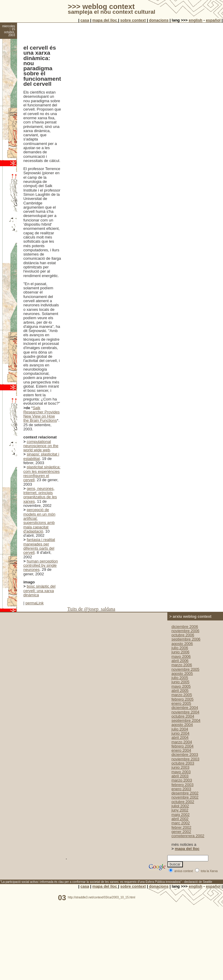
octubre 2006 (183, 635)
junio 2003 (180, 767)
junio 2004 (180, 733)
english (196, 20)
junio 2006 (180, 652)
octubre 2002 (183, 802)
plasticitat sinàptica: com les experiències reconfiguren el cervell (42, 473)
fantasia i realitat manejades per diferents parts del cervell (39, 546)
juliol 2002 (180, 806)
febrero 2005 (183, 699)
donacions (159, 20)
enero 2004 (181, 750)
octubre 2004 (183, 716)
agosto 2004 (182, 725)
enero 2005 (181, 703)
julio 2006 (180, 648)
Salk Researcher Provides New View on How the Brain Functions (41, 414)
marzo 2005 (182, 695)
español (213, 20)
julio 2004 (180, 729)
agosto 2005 (182, 674)
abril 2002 (180, 819)
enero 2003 (181, 789)
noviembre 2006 (185, 631)
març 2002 (181, 823)
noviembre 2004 (185, 712)
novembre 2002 (185, 797)
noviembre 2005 (185, 669)
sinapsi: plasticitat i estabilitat (41, 456)
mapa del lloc (105, 20)
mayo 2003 (181, 772)
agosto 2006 (182, 644)
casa (85, 20)
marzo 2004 (182, 742)
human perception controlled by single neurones (41, 565)
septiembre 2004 (186, 720)
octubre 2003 (183, 763)
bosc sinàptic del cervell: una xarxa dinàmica (39, 591)
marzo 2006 (182, 665)
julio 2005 (180, 678)
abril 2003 (180, 776)
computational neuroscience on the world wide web (41, 446)
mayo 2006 (181, 656)
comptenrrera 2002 (188, 836)
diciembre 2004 (185, 708)
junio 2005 (180, 682)
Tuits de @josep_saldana (91, 609)
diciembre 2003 (185, 755)
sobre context (133, 20)
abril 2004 (180, 737)
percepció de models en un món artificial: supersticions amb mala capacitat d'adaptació (39, 520)
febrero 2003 (183, 785)
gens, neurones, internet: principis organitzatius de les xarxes (40, 495)
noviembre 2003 (185, 759)
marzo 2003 (182, 780)
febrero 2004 (183, 746)
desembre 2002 (185, 793)
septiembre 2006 (186, 639)
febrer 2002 (182, 827)
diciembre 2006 (185, 627)
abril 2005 (180, 691)
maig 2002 (181, 815)
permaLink (35, 603)
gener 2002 (181, 832)
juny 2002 (180, 810)
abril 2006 (180, 661)
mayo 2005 (181, 686)
